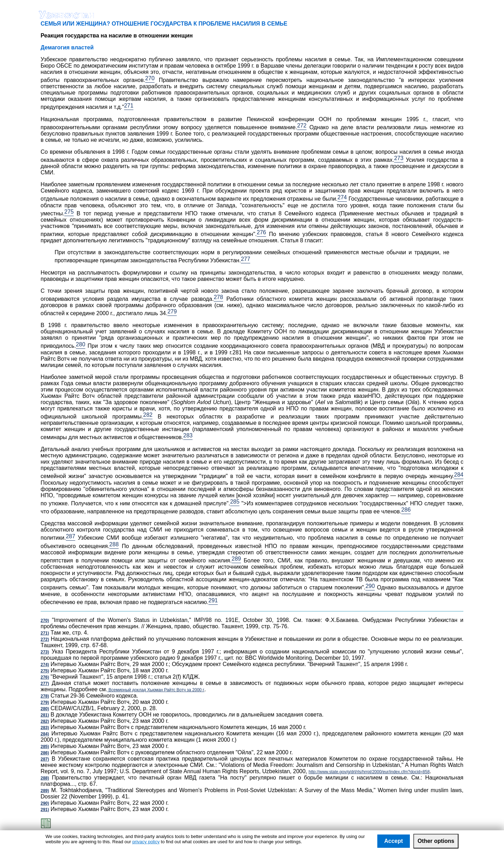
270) (45, 621)
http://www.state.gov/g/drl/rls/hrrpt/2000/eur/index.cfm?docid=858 (369, 772)
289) (45, 791)
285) (45, 747)
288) (45, 778)
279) (45, 702)
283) (45, 728)
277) (45, 684)
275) (45, 671)
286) (45, 753)
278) (45, 696)
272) (45, 639)
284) (45, 734)
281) (45, 715)
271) (45, 633)
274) (45, 665)
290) (45, 803)
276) (45, 677)
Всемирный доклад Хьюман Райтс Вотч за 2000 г (156, 690)
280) (45, 709)
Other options (436, 841)
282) (45, 721)
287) (45, 759)
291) (45, 810)
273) (45, 652)
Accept (394, 841)
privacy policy (146, 842)
